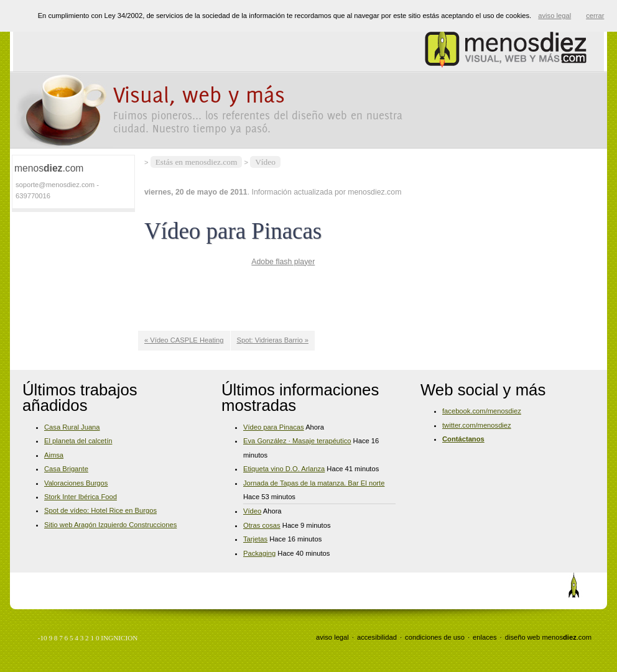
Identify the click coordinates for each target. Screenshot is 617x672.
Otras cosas (262, 525)
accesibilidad (377, 637)
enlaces (485, 637)
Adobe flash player (283, 262)
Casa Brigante (66, 469)
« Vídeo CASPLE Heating (184, 340)
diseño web (523, 637)
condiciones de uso (435, 637)
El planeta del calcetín (78, 441)
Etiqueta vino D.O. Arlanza (284, 469)
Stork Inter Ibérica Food (81, 497)
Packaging (259, 553)
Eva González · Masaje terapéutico (297, 441)
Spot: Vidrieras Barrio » (273, 340)
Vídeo (265, 162)
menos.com (567, 637)
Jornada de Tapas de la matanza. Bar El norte (314, 483)
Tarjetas (255, 539)
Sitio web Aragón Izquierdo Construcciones (110, 525)
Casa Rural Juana (72, 427)
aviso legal (332, 637)
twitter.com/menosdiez (477, 425)
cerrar (595, 16)
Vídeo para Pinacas (274, 427)
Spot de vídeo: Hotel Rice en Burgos (100, 510)
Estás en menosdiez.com (197, 162)
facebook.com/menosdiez (482, 411)
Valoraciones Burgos (76, 483)
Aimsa (54, 455)
